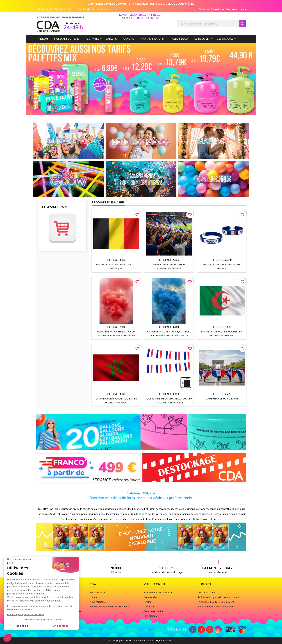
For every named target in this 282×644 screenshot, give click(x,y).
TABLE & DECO (179, 39)
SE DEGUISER (202, 39)
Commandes (151, 597)
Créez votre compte (236, 9)
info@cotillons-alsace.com (97, 9)
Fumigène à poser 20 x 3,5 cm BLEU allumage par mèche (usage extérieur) (169, 336)
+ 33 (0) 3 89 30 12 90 (60, 9)
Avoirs (147, 602)
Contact (205, 584)
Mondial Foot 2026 (67, 39)
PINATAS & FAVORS (152, 39)
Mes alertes (150, 616)
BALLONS (111, 39)
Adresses (149, 607)
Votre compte (155, 584)
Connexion (216, 9)
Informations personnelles (158, 593)
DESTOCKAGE (225, 39)
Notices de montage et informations (109, 607)
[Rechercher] (212, 24)
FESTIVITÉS (93, 39)
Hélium (94, 597)
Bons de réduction (154, 611)
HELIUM (43, 39)
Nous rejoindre (98, 602)
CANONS (129, 39)
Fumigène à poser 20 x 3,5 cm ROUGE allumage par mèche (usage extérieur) (116, 336)
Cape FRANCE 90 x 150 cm (222, 399)
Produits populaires (108, 203)
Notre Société (97, 593)
